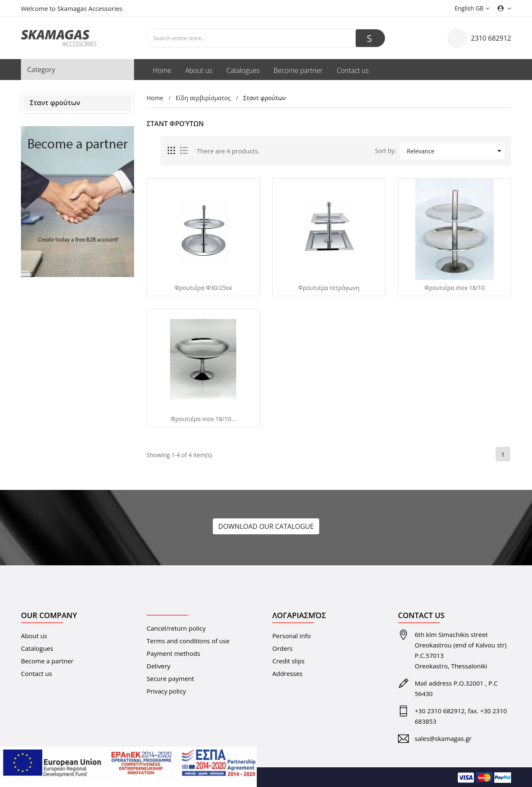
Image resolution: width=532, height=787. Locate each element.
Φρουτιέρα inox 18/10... (203, 419)
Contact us (36, 673)
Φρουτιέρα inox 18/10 (455, 288)
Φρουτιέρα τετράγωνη (329, 288)
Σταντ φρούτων (55, 103)
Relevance (456, 151)
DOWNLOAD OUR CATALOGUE (266, 526)
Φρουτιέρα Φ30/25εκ (203, 288)
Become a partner (47, 661)
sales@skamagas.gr (443, 738)
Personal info (292, 636)
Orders (283, 648)
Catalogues (37, 648)
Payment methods (173, 653)
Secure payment (170, 678)
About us (34, 636)
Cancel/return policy (176, 628)
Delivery (158, 666)
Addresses (287, 673)
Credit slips (288, 661)
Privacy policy (166, 691)
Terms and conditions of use (188, 641)
